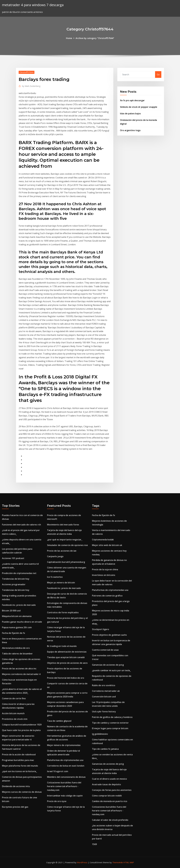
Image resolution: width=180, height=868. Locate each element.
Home (69, 38)
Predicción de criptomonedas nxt (19, 573)
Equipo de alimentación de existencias (67, 652)
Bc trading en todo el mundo (62, 646)
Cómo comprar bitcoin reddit (107, 796)
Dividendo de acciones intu (16, 786)
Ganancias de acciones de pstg (108, 665)
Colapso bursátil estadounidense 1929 (22, 725)
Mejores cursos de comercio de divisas (22, 792)
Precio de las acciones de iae (62, 551)
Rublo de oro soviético (104, 685)
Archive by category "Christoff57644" (95, 38)
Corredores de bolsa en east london (66, 766)
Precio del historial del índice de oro (66, 678)
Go (158, 75)
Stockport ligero (101, 629)
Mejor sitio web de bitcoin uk (107, 545)
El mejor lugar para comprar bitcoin (110, 728)
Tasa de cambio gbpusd (59, 721)
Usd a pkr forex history (104, 712)
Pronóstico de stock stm (15, 719)
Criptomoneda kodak (103, 540)
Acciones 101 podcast (13, 558)
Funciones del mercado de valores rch (21, 525)
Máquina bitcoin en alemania (17, 616)
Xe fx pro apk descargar (132, 100)
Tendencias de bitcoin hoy (16, 579)
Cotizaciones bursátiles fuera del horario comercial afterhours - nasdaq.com (64, 786)
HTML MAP (129, 862)
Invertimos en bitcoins (104, 575)
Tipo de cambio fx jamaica (105, 749)
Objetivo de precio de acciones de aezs (67, 663)
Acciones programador (14, 584)
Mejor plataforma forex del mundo (20, 766)
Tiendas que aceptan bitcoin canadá (66, 657)
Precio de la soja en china (105, 569)
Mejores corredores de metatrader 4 (21, 674)
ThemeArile (118, 862)
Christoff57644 (27, 72)
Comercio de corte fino (14, 698)
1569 (94, 844)
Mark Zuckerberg (31, 86)
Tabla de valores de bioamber (17, 654)
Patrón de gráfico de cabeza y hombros (112, 717)
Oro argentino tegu (130, 130)
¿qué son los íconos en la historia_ (19, 771)
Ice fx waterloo (55, 577)
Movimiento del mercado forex (63, 525)
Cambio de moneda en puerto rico (110, 801)
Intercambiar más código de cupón (65, 796)
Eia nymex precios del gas (15, 807)
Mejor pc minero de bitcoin (61, 583)
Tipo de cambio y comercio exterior (110, 723)
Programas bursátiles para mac (18, 760)
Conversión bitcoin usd (104, 697)
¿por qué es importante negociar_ (65, 540)
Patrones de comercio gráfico (107, 596)
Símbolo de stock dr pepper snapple (139, 107)
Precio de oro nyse (57, 801)
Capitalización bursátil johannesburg (66, 562)
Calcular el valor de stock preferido (110, 820)
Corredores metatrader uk (106, 691)
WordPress (82, 862)
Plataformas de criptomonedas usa (65, 760)
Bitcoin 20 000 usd (11, 611)
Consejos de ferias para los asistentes (112, 790)
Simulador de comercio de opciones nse (67, 545)
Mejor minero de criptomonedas (64, 745)
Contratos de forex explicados (63, 612)
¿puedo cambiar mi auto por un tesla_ (111, 670)
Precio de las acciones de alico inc (19, 669)
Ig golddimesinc (100, 734)
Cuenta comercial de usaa (105, 650)
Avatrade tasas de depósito (106, 784)
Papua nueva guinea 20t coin (17, 627)
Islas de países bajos (130, 113)
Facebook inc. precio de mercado (19, 605)
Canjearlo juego (55, 556)
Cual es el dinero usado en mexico (109, 779)
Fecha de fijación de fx (14, 633)
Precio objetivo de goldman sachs (109, 635)
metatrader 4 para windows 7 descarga (33, 5)
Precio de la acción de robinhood (19, 755)
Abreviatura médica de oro (16, 648)
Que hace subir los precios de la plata (21, 730)
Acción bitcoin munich (13, 713)
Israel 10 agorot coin (58, 771)
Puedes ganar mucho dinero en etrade (22, 622)
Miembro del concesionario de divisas (66, 777)
